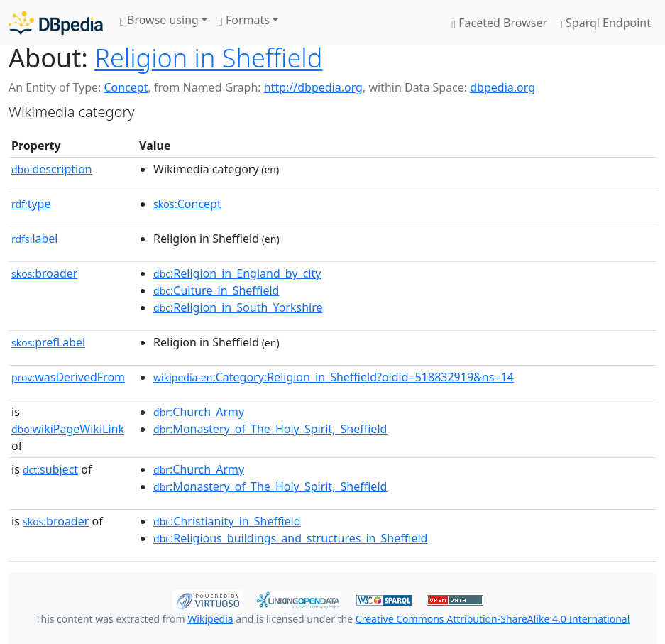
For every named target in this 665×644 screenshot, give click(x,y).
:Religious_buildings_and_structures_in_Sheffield (290, 538)
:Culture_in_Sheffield (216, 290)
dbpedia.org (502, 87)
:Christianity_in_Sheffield (227, 521)
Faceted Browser (499, 23)
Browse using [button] (159, 20)
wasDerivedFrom (68, 377)
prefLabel (48, 342)
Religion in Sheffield (208, 58)
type (31, 204)
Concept (126, 87)
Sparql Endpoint (605, 23)
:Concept (187, 204)
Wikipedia (210, 619)
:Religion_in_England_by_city (237, 273)
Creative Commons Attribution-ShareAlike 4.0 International (493, 619)
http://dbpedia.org (313, 87)
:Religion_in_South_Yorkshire (238, 307)
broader (44, 273)
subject (50, 469)
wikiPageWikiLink (68, 429)
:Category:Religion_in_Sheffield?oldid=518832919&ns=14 (334, 377)
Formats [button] (244, 20)
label (35, 239)
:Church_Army (199, 412)
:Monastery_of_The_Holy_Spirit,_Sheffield (270, 429)
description (52, 169)
